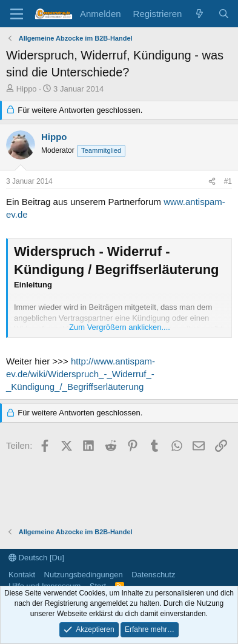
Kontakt (22, 575)
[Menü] (17, 14)
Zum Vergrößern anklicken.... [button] (120, 327)
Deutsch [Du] (36, 558)
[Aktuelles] (200, 14)
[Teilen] (212, 182)
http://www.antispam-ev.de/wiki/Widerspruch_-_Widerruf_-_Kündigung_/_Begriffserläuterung (81, 374)
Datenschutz (153, 575)
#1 (228, 181)
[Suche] (224, 14)
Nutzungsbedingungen (84, 575)
